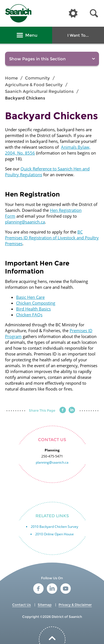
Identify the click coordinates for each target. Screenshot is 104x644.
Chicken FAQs (29, 315)
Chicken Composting (36, 303)
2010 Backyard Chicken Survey (54, 527)
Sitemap (45, 605)
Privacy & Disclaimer (75, 605)
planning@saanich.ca (25, 222)
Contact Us (21, 605)
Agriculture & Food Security (34, 85)
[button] (94, 13)
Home (11, 78)
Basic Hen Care (30, 297)
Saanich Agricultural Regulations (39, 91)
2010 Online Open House (54, 534)
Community (37, 78)
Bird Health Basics (33, 309)
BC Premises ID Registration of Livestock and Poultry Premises (52, 238)
